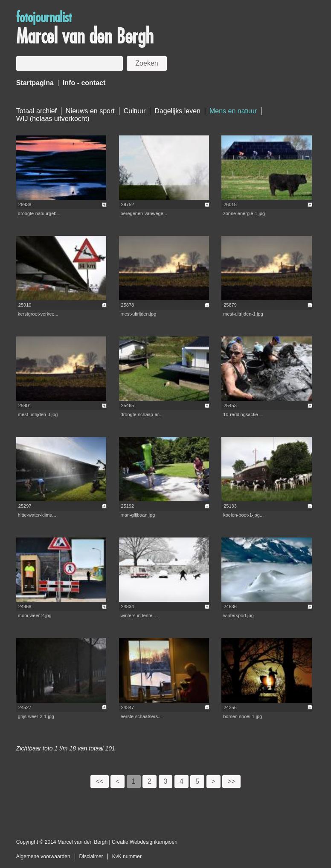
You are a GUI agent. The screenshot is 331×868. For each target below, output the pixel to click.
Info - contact (84, 83)
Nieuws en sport (90, 111)
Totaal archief (36, 111)
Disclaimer (91, 857)
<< (100, 781)
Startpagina (35, 83)
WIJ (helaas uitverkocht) (53, 119)
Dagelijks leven (177, 111)
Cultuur (135, 111)
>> (231, 781)
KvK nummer (127, 857)
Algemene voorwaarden (43, 857)
